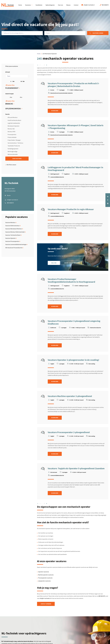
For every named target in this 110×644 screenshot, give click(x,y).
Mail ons (54, 263)
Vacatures (28, 5)
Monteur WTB (10, 132)
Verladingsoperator (12, 149)
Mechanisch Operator (12, 126)
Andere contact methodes (74, 263)
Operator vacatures (44, 573)
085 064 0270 (102, 597)
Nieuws (68, 5)
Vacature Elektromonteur (12, 226)
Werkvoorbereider (12, 154)
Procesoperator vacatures (45, 579)
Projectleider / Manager (13, 140)
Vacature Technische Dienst (13, 235)
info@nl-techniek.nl (89, 5)
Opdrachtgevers (50, 5)
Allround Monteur (11, 118)
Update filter (10, 85)
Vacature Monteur (10, 223)
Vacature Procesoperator (12, 242)
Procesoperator (11, 135)
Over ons (61, 5)
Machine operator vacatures (46, 576)
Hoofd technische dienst (13, 120)
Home (20, 5)
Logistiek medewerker (13, 123)
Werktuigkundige (11, 152)
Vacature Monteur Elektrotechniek (15, 232)
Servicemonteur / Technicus (14, 143)
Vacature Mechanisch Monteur (14, 229)
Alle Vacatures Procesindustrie (14, 248)
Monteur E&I (10, 129)
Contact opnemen (47, 605)
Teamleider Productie (13, 146)
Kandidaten (39, 5)
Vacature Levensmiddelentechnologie (16, 245)
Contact (76, 5)
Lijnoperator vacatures (44, 582)
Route (9, 196)
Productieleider (11, 137)
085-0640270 (105, 5)
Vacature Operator (10, 238)
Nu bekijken (55, 111)
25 (44, 65)
